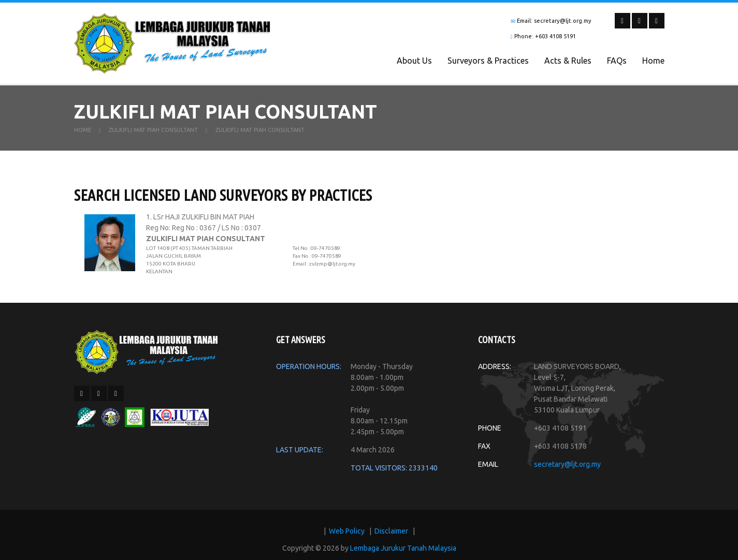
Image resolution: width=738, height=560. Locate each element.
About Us (414, 61)
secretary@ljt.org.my (567, 468)
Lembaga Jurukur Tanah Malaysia (403, 552)
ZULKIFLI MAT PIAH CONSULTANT (153, 134)
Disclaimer (391, 535)
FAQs (617, 61)
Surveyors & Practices (488, 61)
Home (653, 61)
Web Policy (347, 535)
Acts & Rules (568, 61)
